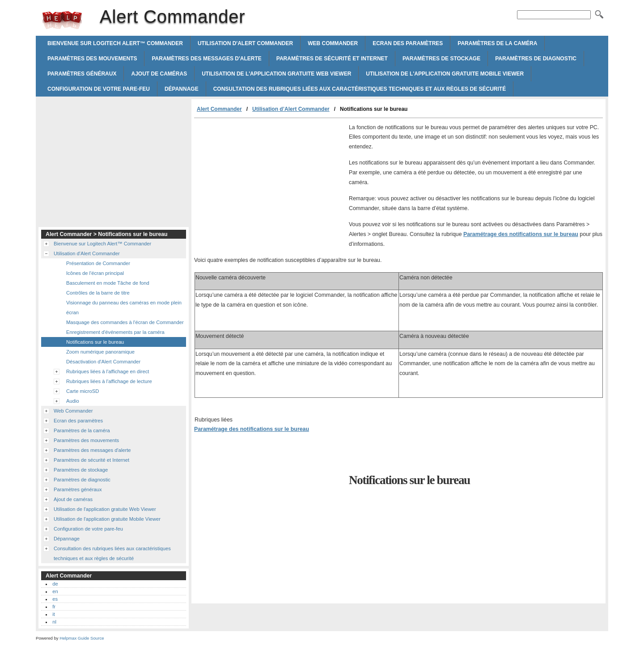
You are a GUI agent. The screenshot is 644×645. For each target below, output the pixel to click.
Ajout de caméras (159, 74)
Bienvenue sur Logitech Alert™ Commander (115, 43)
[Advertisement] (269, 185)
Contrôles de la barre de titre (98, 293)
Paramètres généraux (82, 74)
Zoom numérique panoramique (100, 352)
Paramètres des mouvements (92, 59)
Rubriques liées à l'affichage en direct (108, 371)
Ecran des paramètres (408, 43)
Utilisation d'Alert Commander (245, 43)
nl (54, 622)
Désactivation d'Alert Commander (103, 362)
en (55, 591)
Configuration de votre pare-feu (99, 89)
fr (54, 607)
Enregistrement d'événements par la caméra (115, 332)
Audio (73, 401)
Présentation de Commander (98, 263)
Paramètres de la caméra (497, 43)
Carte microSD (83, 391)
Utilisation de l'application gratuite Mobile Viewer (445, 74)
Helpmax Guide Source (82, 638)
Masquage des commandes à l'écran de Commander (125, 322)
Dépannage (182, 89)
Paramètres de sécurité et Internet (332, 59)
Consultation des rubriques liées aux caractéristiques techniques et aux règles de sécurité (360, 89)
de (55, 584)
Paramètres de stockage (441, 59)
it (54, 614)
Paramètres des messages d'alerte (206, 59)
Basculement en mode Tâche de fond (108, 283)
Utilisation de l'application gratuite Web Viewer (276, 74)
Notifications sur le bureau (95, 342)
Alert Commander (62, 20)
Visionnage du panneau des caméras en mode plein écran (124, 308)
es (55, 599)
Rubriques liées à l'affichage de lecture (109, 381)
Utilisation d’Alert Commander (291, 109)
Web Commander (333, 43)
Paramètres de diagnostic (536, 59)
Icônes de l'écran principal (95, 273)
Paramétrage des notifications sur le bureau (521, 234)
